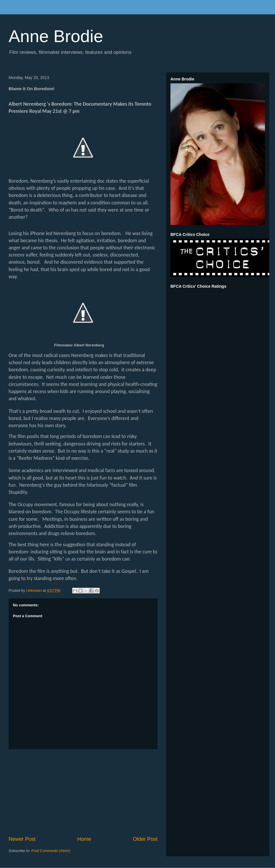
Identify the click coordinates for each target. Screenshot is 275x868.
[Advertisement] (83, 792)
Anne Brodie (56, 36)
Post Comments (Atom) (51, 851)
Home (84, 839)
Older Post (145, 839)
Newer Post (22, 839)
